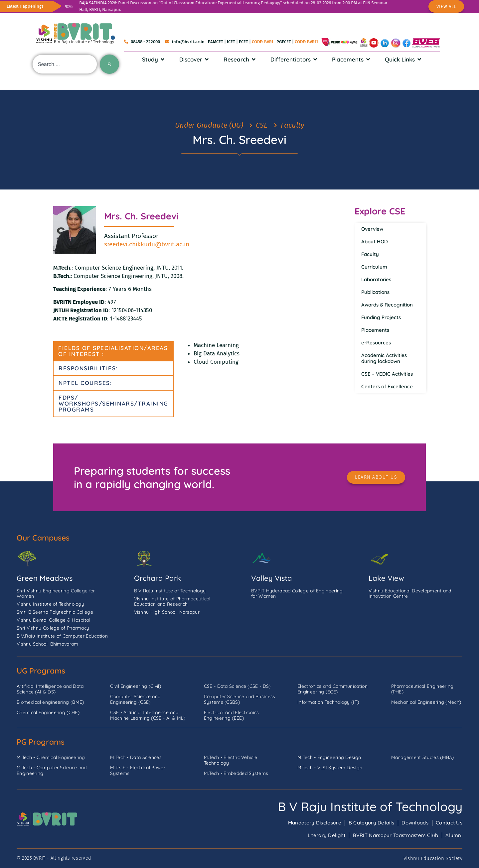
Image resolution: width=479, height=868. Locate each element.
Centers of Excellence (387, 386)
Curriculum (374, 267)
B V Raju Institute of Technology (370, 806)
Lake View (386, 578)
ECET (243, 42)
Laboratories (376, 279)
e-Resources (376, 343)
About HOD (375, 242)
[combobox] (65, 64)
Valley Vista (272, 578)
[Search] (109, 64)
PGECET (284, 42)
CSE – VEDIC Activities (387, 374)
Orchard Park (158, 578)
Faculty (370, 254)
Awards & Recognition (387, 305)
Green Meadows (45, 578)
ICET (231, 42)
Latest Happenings (25, 6)
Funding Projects (381, 317)
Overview (372, 229)
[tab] (113, 351)
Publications (375, 292)
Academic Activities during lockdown (384, 358)
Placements (375, 330)
